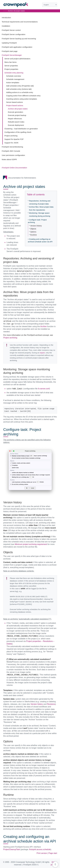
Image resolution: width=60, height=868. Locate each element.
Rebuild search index (16, 122)
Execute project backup (17, 115)
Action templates (13, 83)
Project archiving (11, 136)
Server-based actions (15, 102)
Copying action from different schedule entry (23, 96)
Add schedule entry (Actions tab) (19, 89)
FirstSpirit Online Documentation (14, 168)
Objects (33, 229)
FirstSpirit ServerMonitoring (12, 147)
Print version (42, 853)
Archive (43, 326)
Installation (6, 26)
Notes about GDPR (9, 159)
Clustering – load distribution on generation (21, 129)
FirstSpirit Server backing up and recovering (19, 39)
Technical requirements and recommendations (20, 22)
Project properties (11, 69)
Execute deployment (16, 125)
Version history (36, 226)
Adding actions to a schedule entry (20, 92)
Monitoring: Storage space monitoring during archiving (40, 214)
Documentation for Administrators (22, 178)
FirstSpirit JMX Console (11, 151)
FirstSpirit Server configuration (14, 34)
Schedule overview (14, 76)
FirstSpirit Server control (11, 30)
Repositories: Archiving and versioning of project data (40, 202)
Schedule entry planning (14, 73)
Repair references (15, 119)
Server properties (11, 66)
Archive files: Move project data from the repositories (41, 208)
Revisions (51, 704)
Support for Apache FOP (14, 139)
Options (33, 232)
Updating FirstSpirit (9, 43)
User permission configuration (13, 155)
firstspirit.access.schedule (40, 849)
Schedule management (15, 79)
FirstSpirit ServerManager (12, 55)
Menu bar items (10, 62)
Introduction (6, 18)
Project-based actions (15, 105)
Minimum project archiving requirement (31, 544)
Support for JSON (11, 143)
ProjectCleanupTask (12, 849)
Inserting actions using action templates (22, 99)
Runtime (33, 235)
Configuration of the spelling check (18, 132)
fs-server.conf (44, 389)
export (42, 353)
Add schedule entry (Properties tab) (20, 86)
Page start (53, 853)
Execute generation (15, 112)
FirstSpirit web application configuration (17, 47)
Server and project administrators (17, 59)
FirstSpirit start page (10, 51)
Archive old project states (18, 109)
